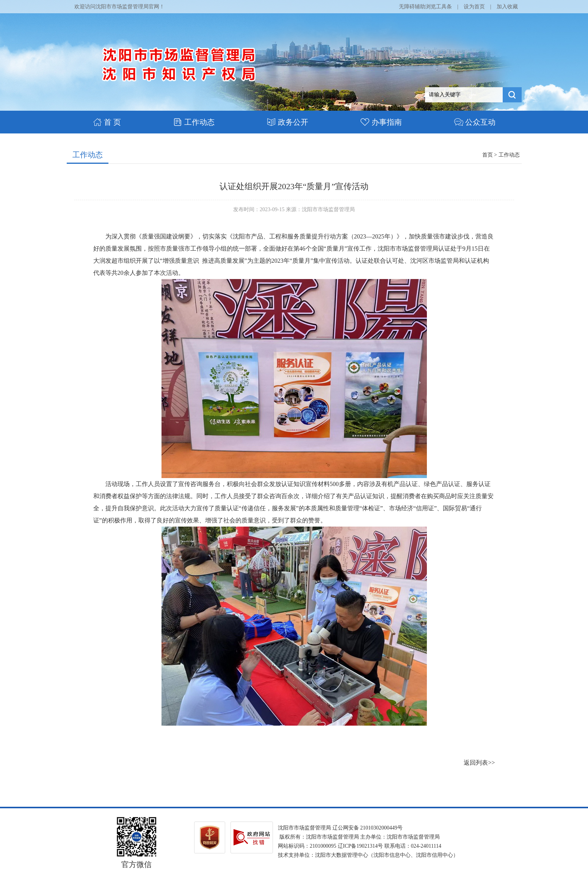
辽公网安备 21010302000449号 (368, 828)
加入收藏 (507, 7)
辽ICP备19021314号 (361, 846)
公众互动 (475, 122)
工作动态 (194, 122)
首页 (488, 155)
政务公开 (288, 122)
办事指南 (381, 122)
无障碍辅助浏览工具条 (425, 7)
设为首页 (474, 7)
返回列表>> (479, 763)
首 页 (107, 122)
